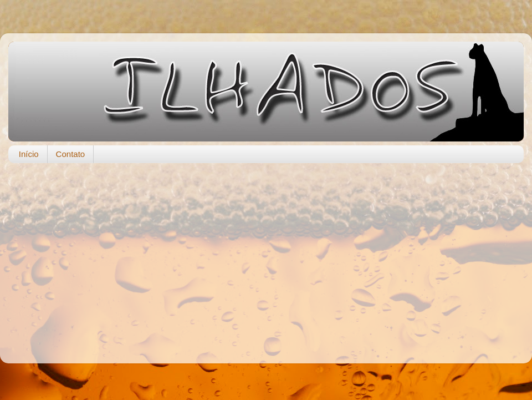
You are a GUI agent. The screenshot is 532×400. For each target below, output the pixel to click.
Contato (71, 154)
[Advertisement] (266, 257)
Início (29, 154)
